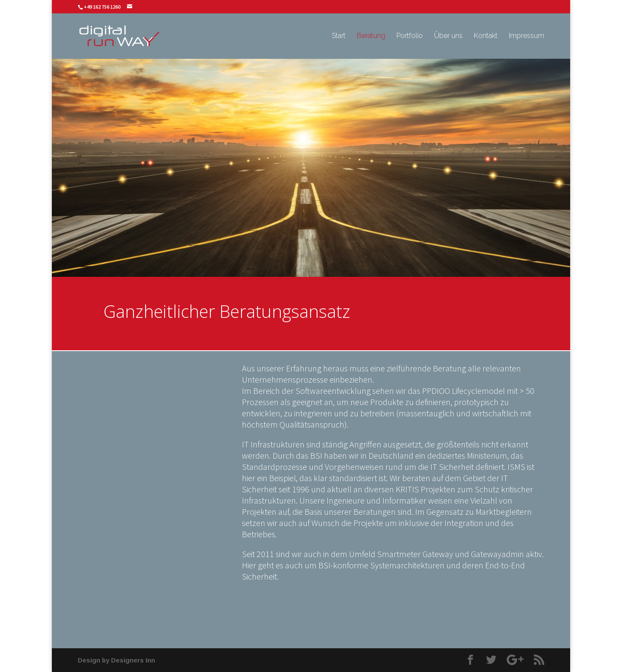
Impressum (527, 36)
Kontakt (486, 36)
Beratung (371, 36)
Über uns (448, 36)
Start (339, 36)
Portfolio (410, 36)
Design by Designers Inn (116, 660)
